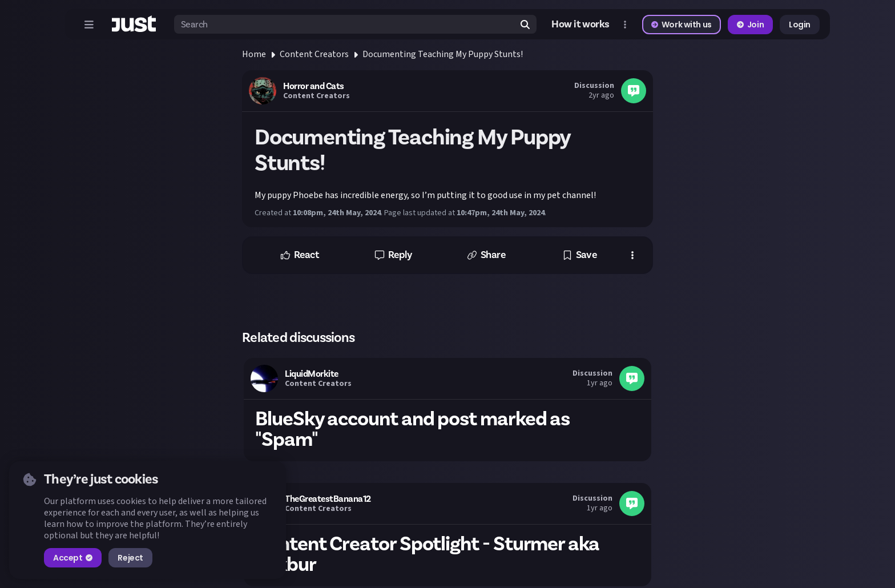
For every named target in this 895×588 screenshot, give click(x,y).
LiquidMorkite (312, 374)
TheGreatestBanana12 (328, 499)
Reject (130, 558)
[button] (300, 255)
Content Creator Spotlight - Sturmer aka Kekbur (427, 554)
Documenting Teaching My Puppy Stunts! (443, 54)
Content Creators (314, 54)
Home (254, 54)
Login (800, 25)
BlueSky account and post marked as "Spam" (412, 429)
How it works (580, 25)
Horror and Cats (314, 86)
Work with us (682, 25)
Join (750, 25)
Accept (73, 558)
